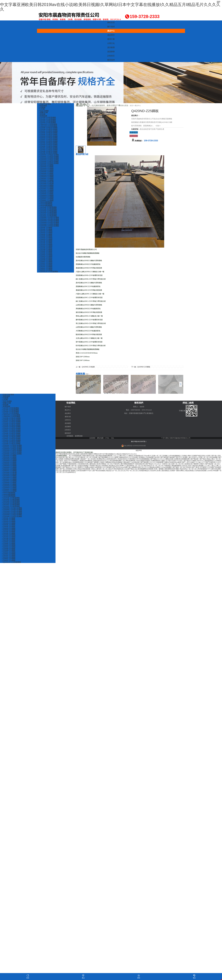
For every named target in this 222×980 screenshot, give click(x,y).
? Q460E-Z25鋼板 (46, 239)
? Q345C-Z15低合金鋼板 (48, 132)
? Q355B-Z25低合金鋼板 (48, 128)
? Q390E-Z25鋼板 (46, 255)
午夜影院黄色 (129, 463)
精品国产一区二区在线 (113, 458)
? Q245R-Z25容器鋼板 (47, 118)
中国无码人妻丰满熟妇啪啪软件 (185, 463)
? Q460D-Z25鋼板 (46, 241)
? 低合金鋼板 (44, 111)
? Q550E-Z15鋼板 (46, 232)
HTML (107, 437)
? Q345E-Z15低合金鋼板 (48, 147)
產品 (83, 976)
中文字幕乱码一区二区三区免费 (99, 456)
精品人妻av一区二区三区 (83, 460)
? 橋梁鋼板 (43, 106)
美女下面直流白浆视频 (107, 466)
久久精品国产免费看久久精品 (142, 461)
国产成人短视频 (80, 458)
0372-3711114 (147, 410)
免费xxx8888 (171, 466)
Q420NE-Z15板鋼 (89, 367)
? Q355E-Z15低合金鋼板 (48, 135)
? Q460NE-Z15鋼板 (46, 175)
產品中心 (111, 31)
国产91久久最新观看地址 (84, 461)
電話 (194, 976)
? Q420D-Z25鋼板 (46, 248)
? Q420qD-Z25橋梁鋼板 (48, 213)
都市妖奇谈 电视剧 (170, 469)
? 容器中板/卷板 (45, 104)
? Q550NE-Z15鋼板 (46, 168)
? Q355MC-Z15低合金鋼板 (49, 220)
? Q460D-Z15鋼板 (46, 243)
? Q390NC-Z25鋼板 (46, 201)
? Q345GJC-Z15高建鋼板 (49, 276)
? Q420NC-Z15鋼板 (46, 191)
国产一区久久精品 (77, 463)
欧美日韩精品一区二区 (164, 463)
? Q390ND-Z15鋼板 (46, 199)
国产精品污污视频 (67, 461)
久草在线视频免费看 (152, 460)
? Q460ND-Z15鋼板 (46, 179)
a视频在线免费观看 (121, 460)
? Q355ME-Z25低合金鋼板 (49, 229)
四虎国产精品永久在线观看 (169, 465)
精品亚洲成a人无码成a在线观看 (140, 471)
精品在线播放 (153, 465)
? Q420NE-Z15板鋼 (46, 185)
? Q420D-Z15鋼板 (46, 250)
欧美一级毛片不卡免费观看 (103, 460)
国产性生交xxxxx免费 (203, 466)
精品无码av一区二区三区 (121, 469)
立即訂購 (134, 136)
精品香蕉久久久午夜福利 (185, 466)
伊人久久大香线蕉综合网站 (70, 468)
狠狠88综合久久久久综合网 (144, 456)
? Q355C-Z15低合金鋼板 (48, 140)
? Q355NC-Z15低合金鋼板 (49, 158)
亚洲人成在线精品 (105, 471)
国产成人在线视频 (156, 468)
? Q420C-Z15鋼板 (46, 269)
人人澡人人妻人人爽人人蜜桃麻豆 (129, 466)
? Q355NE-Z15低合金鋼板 (49, 163)
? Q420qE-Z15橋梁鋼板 (48, 211)
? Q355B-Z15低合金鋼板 (48, 130)
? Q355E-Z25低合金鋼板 (48, 133)
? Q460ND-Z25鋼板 (46, 177)
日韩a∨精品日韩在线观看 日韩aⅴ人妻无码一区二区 (182, 468)
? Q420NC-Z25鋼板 (46, 192)
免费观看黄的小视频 (199, 460)
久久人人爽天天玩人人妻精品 (127, 455)
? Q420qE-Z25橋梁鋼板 (48, 210)
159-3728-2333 (151, 141)
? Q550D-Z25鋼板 (46, 234)
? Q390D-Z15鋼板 (46, 260)
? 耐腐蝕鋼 (43, 116)
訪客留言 (111, 56)
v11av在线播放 (86, 468)
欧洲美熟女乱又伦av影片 (148, 455)
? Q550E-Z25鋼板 (46, 231)
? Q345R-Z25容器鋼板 (47, 121)
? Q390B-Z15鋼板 (46, 263)
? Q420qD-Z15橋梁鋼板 (48, 215)
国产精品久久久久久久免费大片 (153, 466)
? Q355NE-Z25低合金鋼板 (49, 165)
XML (113, 437)
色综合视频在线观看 (183, 460)
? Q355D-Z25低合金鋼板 (48, 137)
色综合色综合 (150, 458)
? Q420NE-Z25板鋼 (46, 184)
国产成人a (143, 465)
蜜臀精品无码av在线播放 (163, 461)
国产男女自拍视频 (202, 469)
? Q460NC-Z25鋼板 (46, 180)
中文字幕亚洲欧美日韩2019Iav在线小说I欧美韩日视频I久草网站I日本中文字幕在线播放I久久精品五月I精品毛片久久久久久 (110, 7)
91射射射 (159, 458)
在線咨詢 (134, 132)
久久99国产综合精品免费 (139, 468)
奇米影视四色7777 (137, 469)
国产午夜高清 (100, 463)
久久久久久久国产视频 (114, 463)
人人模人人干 (89, 463)
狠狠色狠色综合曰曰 (137, 460)
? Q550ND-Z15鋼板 (46, 172)
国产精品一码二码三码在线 (103, 468)
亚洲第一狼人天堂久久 (210, 456)
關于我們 (111, 27)
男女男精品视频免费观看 (107, 455)
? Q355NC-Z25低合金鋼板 (49, 156)
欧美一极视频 (89, 469)
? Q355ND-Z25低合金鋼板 (49, 159)
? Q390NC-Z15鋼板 (46, 203)
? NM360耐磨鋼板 (46, 208)
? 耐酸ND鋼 (43, 113)
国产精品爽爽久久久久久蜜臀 (122, 456)
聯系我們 (111, 60)
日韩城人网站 (195, 455)
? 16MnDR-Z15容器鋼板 (48, 125)
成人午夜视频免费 (76, 455)
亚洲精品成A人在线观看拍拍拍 (119, 461)
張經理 (142, 407)
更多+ (88, 374)
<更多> (158, 126)
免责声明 (139, 450)
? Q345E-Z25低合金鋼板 (48, 144)
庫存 (139, 976)
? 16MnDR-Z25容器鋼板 (48, 127)
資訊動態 (111, 47)
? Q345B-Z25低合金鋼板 (48, 153)
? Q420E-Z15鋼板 (46, 246)
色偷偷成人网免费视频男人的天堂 (85, 466)
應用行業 (111, 39)
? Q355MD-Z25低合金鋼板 (49, 224)
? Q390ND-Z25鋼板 (46, 198)
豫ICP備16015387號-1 (139, 441)
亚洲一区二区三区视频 (167, 455)
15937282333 (135, 410)
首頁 (131, 105)
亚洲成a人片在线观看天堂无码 (166, 456)
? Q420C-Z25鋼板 (46, 270)
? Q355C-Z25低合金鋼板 (48, 142)
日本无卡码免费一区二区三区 (164, 471)
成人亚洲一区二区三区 (75, 465)
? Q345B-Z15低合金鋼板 (48, 154)
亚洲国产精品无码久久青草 (211, 455)
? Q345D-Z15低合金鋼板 (48, 151)
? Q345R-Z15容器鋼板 (47, 123)
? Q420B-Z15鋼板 (46, 253)
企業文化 (111, 43)
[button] (181, 384)
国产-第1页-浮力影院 (121, 468)
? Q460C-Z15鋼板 (46, 274)
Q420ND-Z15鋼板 (144, 367)
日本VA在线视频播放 (171, 458)
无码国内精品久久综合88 (88, 471)
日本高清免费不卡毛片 (186, 469)
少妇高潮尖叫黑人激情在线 (145, 463)
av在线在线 (186, 461)
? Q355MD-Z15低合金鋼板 (49, 225)
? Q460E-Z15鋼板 (46, 237)
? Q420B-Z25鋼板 (46, 251)
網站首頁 (111, 22)
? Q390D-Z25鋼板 (46, 258)
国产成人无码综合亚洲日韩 (65, 456)
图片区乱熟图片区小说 (154, 469)
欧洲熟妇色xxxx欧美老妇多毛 (133, 458)
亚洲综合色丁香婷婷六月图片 (95, 465)
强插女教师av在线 (90, 455)
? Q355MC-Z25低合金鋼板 (49, 222)
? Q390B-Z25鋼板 (46, 262)
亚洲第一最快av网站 (120, 471)
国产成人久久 (81, 456)
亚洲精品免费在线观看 (96, 458)
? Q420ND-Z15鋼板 (46, 189)
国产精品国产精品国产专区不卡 (189, 456)
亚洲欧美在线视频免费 (213, 458)
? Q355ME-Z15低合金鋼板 (49, 227)
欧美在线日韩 (202, 463)
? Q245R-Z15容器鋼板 (47, 120)
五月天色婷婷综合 (182, 471)
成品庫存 (111, 35)
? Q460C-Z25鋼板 (46, 272)
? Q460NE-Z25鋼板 (46, 173)
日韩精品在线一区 (100, 461)
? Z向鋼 (42, 109)
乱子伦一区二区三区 (71, 471)
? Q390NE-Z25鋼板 (46, 194)
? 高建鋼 (42, 107)
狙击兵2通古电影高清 (210, 468)
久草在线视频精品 (182, 455)
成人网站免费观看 (168, 460)
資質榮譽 (111, 52)
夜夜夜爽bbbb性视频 (103, 469)
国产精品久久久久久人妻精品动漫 (192, 458)
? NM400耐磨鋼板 (46, 206)
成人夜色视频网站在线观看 (73, 469)
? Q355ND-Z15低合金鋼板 (49, 161)
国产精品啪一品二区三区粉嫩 (117, 465)
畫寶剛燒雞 (79, 435)
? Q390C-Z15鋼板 (46, 265)
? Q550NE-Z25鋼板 (46, 166)
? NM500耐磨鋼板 (46, 205)
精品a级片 (177, 461)
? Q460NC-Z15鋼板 (46, 182)
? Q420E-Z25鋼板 (46, 244)
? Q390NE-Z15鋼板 (46, 196)
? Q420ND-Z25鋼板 (46, 187)
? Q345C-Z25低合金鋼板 (48, 149)
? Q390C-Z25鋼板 (46, 267)
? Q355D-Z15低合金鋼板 (48, 139)
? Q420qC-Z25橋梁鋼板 (48, 217)
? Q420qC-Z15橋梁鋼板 (48, 218)
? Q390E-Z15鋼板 (46, 257)
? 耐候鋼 (42, 114)
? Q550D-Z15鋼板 (46, 236)
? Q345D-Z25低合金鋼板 (48, 146)
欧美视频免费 (134, 465)
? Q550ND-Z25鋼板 (46, 170)
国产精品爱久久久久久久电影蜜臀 (203, 461)
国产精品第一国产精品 (65, 460)
